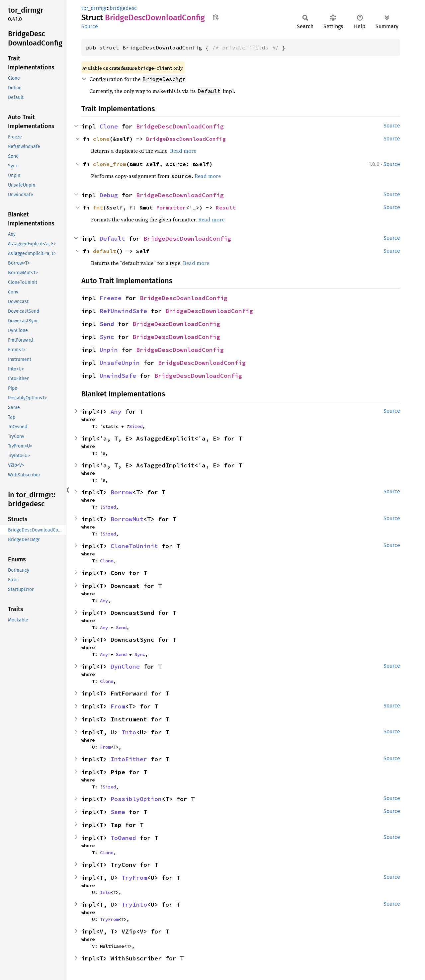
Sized (136, 426)
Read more (183, 151)
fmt (98, 207)
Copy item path (216, 17)
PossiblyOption (136, 799)
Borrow (122, 492)
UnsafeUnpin (120, 363)
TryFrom (134, 878)
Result (226, 207)
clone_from (110, 164)
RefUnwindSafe (123, 311)
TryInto (134, 904)
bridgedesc (123, 8)
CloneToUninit (134, 546)
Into (129, 732)
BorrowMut (127, 519)
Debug (109, 195)
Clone (109, 126)
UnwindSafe (118, 376)
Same (118, 812)
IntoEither (129, 759)
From (118, 706)
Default (112, 239)
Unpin (109, 350)
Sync (107, 337)
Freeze (111, 298)
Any (116, 411)
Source (90, 26)
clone (101, 139)
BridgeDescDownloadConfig (180, 126)
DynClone (125, 666)
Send (107, 324)
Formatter (171, 207)
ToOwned (123, 838)
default (105, 251)
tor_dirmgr (94, 8)
